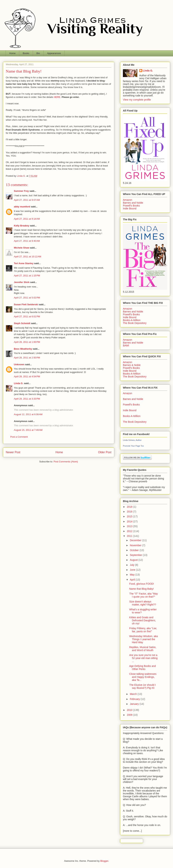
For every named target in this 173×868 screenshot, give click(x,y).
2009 (130, 715)
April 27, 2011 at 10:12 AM (27, 257)
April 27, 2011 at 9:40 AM (27, 241)
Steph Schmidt (22, 323)
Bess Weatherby (23, 349)
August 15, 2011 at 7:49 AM (28, 430)
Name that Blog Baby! (141, 589)
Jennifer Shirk (22, 282)
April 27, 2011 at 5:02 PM (27, 298)
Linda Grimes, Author (132, 440)
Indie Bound (130, 208)
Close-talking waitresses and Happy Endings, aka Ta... (143, 677)
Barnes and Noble (133, 203)
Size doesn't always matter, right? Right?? (143, 603)
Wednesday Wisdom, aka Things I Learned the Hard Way (143, 639)
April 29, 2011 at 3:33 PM (27, 399)
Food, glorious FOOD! (142, 584)
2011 (130, 536)
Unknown (19, 364)
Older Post (105, 452)
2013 (130, 526)
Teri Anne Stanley (24, 263)
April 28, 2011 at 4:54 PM (27, 376)
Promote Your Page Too (133, 446)
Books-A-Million (132, 320)
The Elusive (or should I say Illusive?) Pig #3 (142, 686)
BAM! (126, 345)
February (135, 699)
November (136, 545)
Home (13, 53)
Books (26, 53)
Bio (38, 53)
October (135, 550)
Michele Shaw (22, 248)
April (133, 580)
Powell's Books (131, 206)
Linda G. (19, 383)
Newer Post (13, 452)
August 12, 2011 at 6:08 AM (28, 414)
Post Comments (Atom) (66, 462)
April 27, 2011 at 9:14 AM (27, 219)
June (133, 570)
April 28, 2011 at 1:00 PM (27, 342)
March (134, 694)
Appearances (54, 53)
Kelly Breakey (22, 226)
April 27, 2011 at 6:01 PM (27, 316)
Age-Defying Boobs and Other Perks (143, 668)
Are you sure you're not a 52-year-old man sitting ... (143, 658)
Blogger (104, 861)
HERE (57, 97)
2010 (130, 710)
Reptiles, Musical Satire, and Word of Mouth (143, 649)
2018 (130, 507)
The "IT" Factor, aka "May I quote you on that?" (144, 595)
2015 (130, 516)
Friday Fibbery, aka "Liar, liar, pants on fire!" (143, 630)
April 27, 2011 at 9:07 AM (27, 200)
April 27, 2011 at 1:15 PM (27, 276)
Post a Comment (19, 437)
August (134, 560)
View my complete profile (137, 100)
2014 (130, 521)
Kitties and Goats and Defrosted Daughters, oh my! (143, 620)
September (136, 555)
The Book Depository (135, 323)
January (135, 704)
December (136, 540)
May (132, 575)
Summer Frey (21, 191)
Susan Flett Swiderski (26, 304)
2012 (130, 531)
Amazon (127, 200)
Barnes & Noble (132, 365)
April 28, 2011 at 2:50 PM (27, 358)
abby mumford (22, 207)
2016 (130, 512)
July (132, 565)
